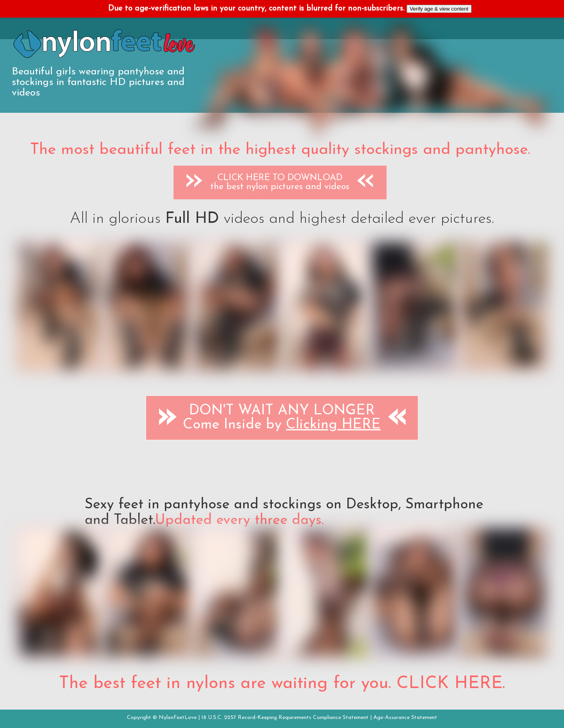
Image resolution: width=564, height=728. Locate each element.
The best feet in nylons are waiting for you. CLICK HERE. (282, 684)
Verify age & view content (439, 9)
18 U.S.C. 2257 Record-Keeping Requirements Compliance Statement (285, 718)
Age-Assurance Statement (405, 718)
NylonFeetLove (178, 718)
